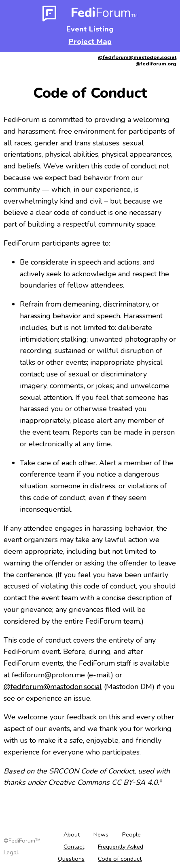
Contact (74, 847)
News (101, 834)
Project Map (90, 42)
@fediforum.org (156, 64)
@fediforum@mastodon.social (137, 57)
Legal (11, 852)
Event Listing (90, 29)
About (72, 834)
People (131, 834)
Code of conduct (120, 859)
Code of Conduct (90, 93)
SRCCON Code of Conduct (92, 771)
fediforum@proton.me (48, 675)
